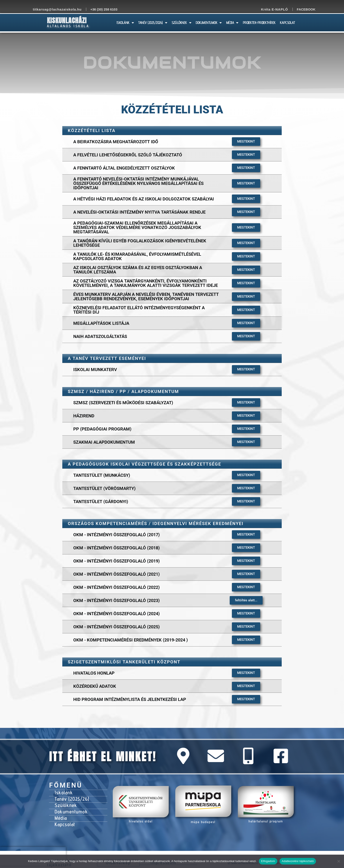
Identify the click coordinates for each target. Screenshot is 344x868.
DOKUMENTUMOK (209, 23)
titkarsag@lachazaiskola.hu (57, 9)
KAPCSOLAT (288, 23)
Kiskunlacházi (67, 21)
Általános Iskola (68, 26)
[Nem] (339, 861)
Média (60, 814)
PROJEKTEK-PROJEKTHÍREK (259, 23)
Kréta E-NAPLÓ (275, 9)
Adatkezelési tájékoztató (298, 861)
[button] (246, 600)
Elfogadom (268, 861)
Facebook (306, 9)
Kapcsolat (64, 819)
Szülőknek (65, 803)
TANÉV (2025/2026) (153, 23)
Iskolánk (63, 792)
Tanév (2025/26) (70, 797)
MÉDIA (232, 23)
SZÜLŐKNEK (181, 23)
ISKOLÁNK (125, 23)
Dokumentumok (69, 808)
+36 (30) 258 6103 (104, 9)
